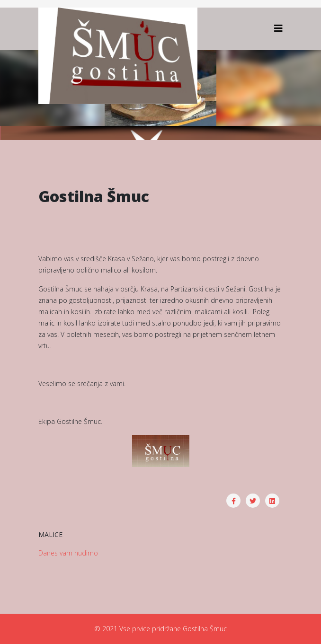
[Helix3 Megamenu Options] (278, 28)
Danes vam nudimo (68, 553)
